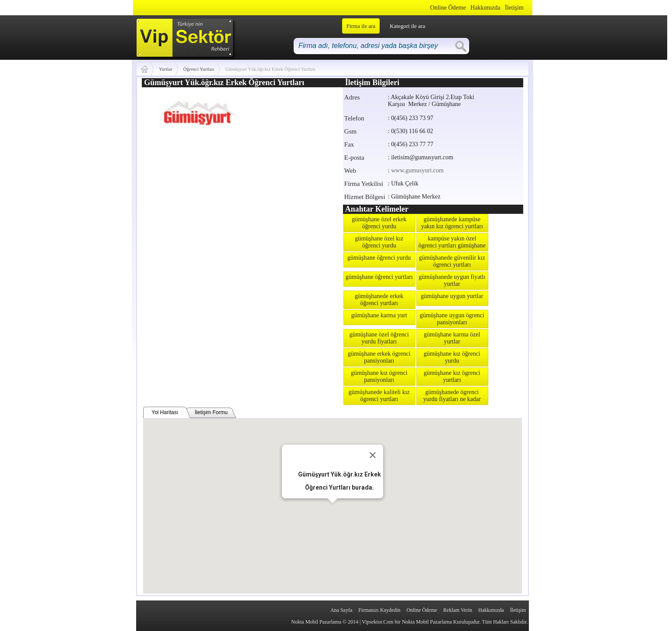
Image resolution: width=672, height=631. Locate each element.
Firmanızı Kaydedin (379, 610)
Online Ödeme (448, 8)
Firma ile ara (361, 26)
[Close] (373, 455)
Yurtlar (166, 69)
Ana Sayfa (341, 610)
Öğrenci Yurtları (199, 69)
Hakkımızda (485, 8)
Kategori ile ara (407, 26)
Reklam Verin (458, 610)
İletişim (514, 8)
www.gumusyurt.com (417, 170)
